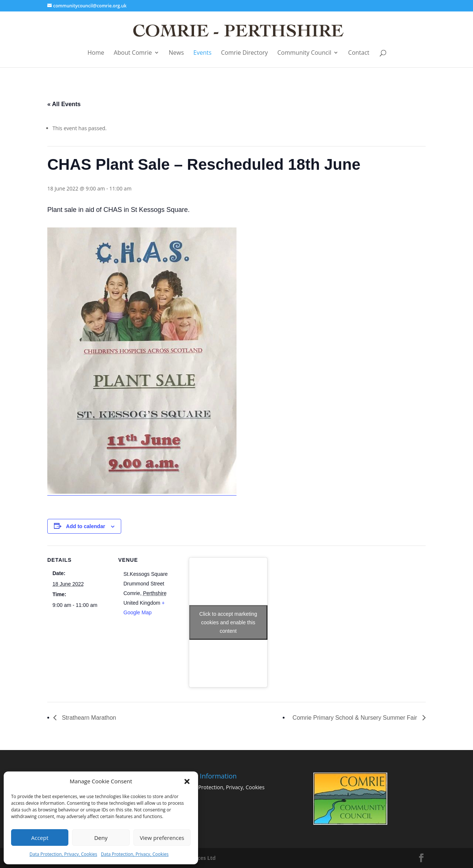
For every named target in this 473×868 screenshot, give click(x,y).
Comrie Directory (244, 53)
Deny (101, 838)
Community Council (304, 53)
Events (202, 53)
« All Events (64, 104)
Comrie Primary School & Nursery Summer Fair (356, 718)
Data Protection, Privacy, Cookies (63, 854)
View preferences (162, 838)
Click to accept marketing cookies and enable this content (228, 622)
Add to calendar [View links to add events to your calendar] (86, 526)
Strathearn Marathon (88, 718)
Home (96, 53)
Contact (359, 53)
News (176, 53)
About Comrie (133, 53)
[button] (187, 781)
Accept (40, 838)
